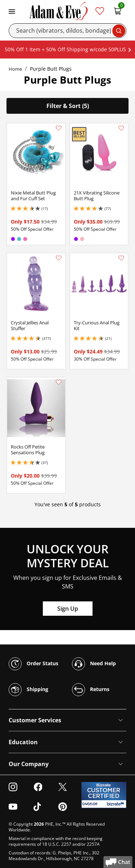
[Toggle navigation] (12, 11)
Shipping (28, 690)
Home (15, 69)
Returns (91, 690)
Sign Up (68, 609)
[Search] (67, 31)
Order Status (33, 664)
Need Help (94, 664)
